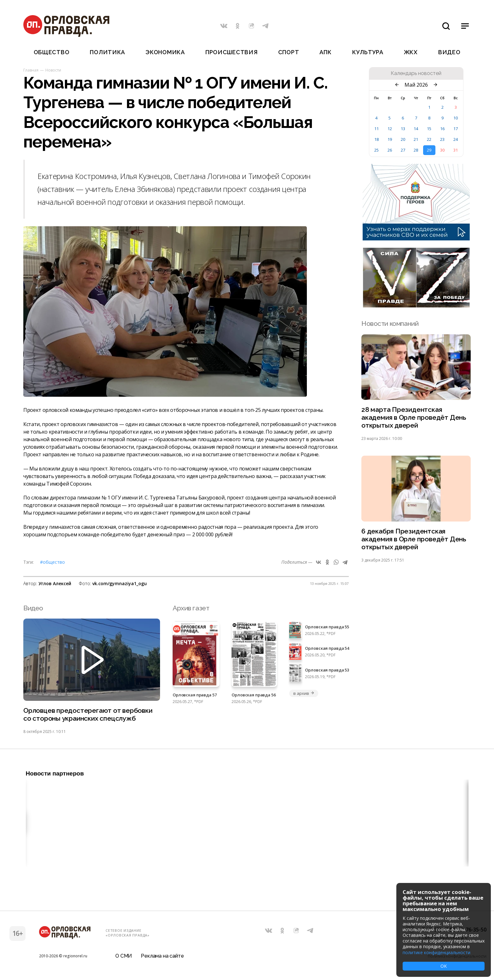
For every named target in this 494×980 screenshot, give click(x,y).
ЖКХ (411, 52)
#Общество (52, 562)
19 (390, 139)
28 (416, 150)
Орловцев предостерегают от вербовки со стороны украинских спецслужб (88, 714)
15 (429, 129)
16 (442, 129)
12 (390, 129)
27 (403, 150)
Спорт (289, 52)
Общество (52, 52)
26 (390, 150)
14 (416, 129)
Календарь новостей (416, 73)
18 (376, 139)
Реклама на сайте (162, 956)
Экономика (165, 52)
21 (416, 139)
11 (376, 129)
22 (429, 139)
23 (442, 139)
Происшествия (232, 52)
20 (403, 139)
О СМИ (124, 956)
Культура (368, 52)
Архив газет (191, 608)
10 (456, 118)
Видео (449, 52)
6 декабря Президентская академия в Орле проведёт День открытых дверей (414, 539)
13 (403, 129)
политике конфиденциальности (437, 952)
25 (376, 150)
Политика (107, 52)
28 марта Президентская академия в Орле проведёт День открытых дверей (414, 417)
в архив (304, 693)
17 (456, 129)
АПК (325, 52)
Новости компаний (390, 323)
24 (456, 139)
